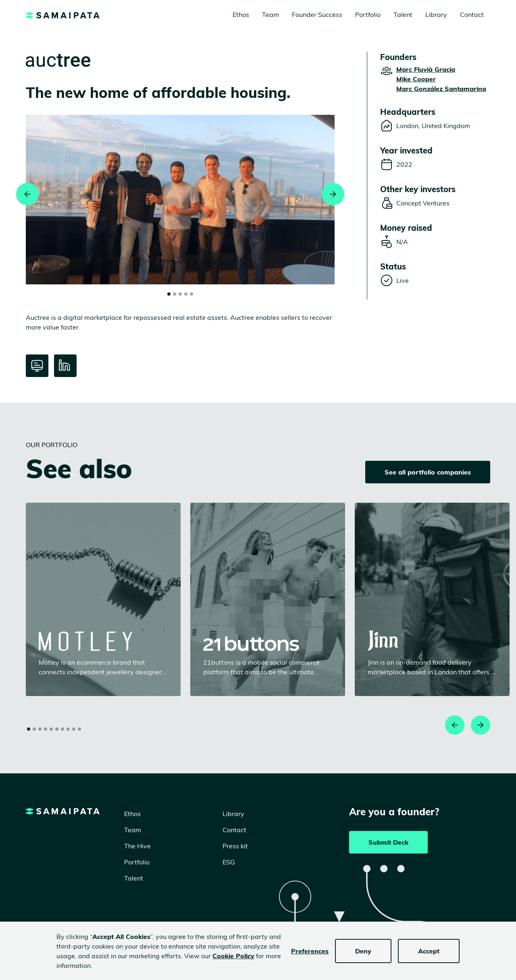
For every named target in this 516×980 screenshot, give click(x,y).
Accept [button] (429, 951)
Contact (472, 15)
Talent (403, 15)
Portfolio (368, 15)
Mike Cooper (416, 79)
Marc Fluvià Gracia (426, 69)
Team (270, 15)
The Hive (137, 846)
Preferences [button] (310, 951)
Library (436, 15)
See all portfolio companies (428, 472)
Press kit (235, 846)
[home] (63, 15)
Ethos (241, 15)
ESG (229, 862)
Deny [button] (363, 951)
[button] (27, 194)
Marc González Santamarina (441, 89)
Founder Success (317, 15)
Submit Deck (388, 842)
